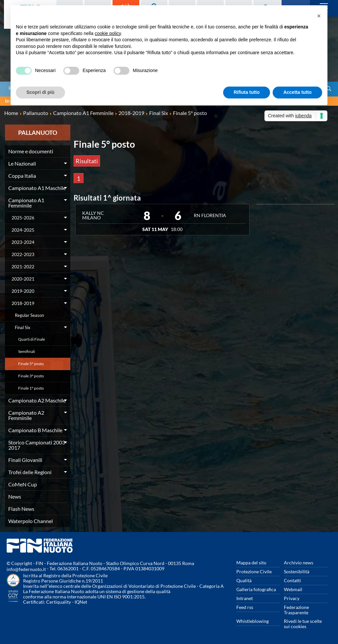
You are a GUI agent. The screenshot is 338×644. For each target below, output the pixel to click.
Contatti (292, 580)
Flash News (21, 509)
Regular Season (29, 315)
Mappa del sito (251, 563)
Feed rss (245, 607)
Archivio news (299, 563)
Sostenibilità (297, 571)
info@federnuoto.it (26, 569)
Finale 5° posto (31, 364)
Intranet (245, 598)
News (15, 496)
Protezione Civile (254, 571)
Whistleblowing (253, 621)
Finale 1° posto (31, 388)
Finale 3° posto (31, 376)
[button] (319, 16)
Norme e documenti (31, 151)
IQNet (81, 602)
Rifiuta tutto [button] (247, 92)
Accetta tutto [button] (297, 92)
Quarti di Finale (32, 339)
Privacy (292, 598)
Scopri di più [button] (40, 92)
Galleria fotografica (256, 589)
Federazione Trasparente (296, 610)
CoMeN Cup (23, 484)
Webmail (293, 589)
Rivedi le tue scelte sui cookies (303, 624)
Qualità (244, 580)
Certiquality (59, 602)
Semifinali (27, 351)
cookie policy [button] (108, 33)
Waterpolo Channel (31, 521)
